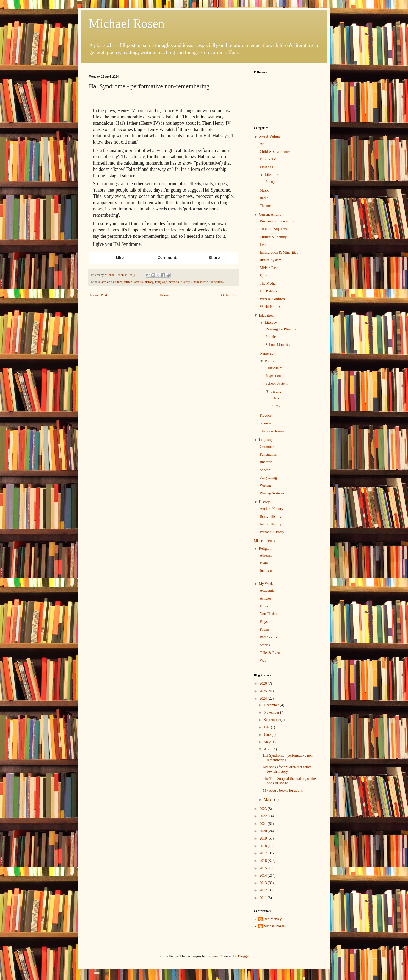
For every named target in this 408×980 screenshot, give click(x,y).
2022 (264, 816)
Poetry (270, 182)
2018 (264, 846)
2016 (264, 861)
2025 (264, 691)
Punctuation (269, 454)
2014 (264, 876)
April (268, 749)
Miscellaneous (264, 541)
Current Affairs (270, 214)
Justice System (271, 260)
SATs (275, 398)
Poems (265, 630)
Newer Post (99, 295)
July (267, 727)
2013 (264, 883)
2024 (264, 698)
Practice (266, 415)
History (264, 502)
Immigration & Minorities (279, 252)
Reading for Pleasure (281, 329)
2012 (264, 890)
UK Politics (268, 291)
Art (262, 144)
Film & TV (268, 159)
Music (264, 190)
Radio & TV (269, 637)
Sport (264, 276)
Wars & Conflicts (273, 299)
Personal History (272, 532)
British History (271, 517)
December (272, 705)
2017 (264, 853)
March (269, 800)
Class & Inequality (274, 229)
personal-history (179, 282)
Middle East (269, 268)
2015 (264, 868)
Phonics (271, 337)
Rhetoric (266, 462)
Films (264, 606)
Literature (272, 175)
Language (266, 440)
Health (265, 245)
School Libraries (278, 345)
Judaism (266, 571)
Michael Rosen (127, 23)
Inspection (273, 376)
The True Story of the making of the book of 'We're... (289, 781)
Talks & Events (271, 653)
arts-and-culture (112, 282)
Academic (267, 590)
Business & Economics (277, 221)
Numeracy (267, 353)
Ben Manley (273, 919)
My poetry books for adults (283, 790)
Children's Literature (275, 152)
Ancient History (272, 509)
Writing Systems (272, 493)
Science (266, 423)
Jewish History (271, 524)
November (272, 712)
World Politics (270, 307)
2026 (264, 684)
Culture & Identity (273, 237)
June (268, 735)
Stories (265, 645)
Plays (264, 622)
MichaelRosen (274, 926)
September (272, 720)
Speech (265, 470)
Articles (266, 598)
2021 (264, 824)
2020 (264, 831)
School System (277, 383)
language (161, 282)
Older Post (229, 295)
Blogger (244, 956)
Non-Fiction (269, 614)
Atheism (266, 555)
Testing (276, 391)
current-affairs (133, 282)
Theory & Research (274, 431)
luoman (212, 956)
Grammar (267, 447)
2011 (264, 898)
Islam (264, 563)
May (268, 742)
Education (266, 315)
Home (164, 295)
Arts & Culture (270, 137)
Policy (269, 361)
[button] (116, 257)
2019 (264, 838)
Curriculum (274, 368)
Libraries (266, 167)
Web (263, 660)
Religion (265, 549)
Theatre (265, 206)
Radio (264, 198)
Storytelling (268, 478)
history (149, 282)
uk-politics (217, 282)
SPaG (276, 406)
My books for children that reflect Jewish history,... (288, 769)
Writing (265, 485)
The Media (268, 283)
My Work (266, 584)
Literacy (271, 322)
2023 (264, 809)
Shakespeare (200, 282)
